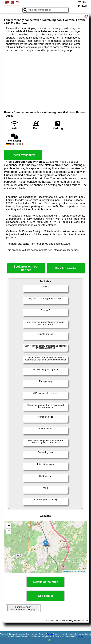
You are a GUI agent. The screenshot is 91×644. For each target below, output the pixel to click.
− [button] (9, 531)
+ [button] (9, 526)
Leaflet (66, 571)
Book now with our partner (26, 268)
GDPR (80, 637)
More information (66, 268)
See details (46, 596)
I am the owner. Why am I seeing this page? (23, 608)
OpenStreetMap (79, 571)
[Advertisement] (45, 78)
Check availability (23, 155)
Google (50, 634)
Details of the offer (45, 582)
